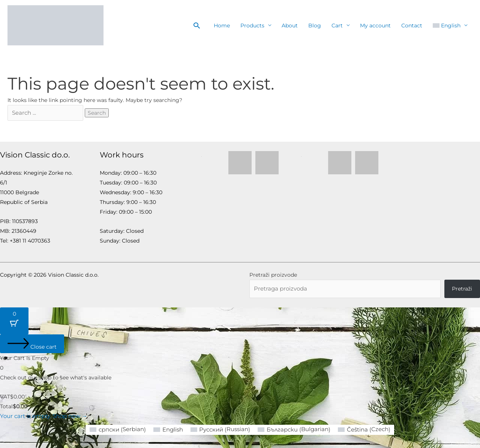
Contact (412, 25)
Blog (315, 25)
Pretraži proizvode (273, 274)
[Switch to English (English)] (171, 429)
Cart (337, 25)
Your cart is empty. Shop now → (42, 416)
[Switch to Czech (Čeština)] (360, 429)
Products (252, 25)
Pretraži (462, 288)
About (290, 25)
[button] (197, 25)
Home (222, 25)
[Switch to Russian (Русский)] (222, 429)
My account (375, 25)
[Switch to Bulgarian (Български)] (293, 429)
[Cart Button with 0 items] (14, 321)
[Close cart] (32, 343)
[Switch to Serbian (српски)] (123, 429)
